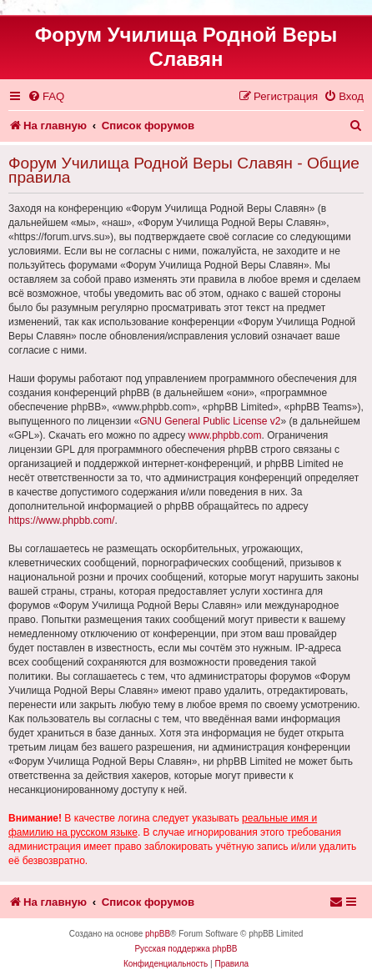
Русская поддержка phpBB (186, 949)
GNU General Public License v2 (210, 421)
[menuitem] (46, 96)
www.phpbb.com (224, 435)
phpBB (158, 934)
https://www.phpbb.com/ (61, 520)
